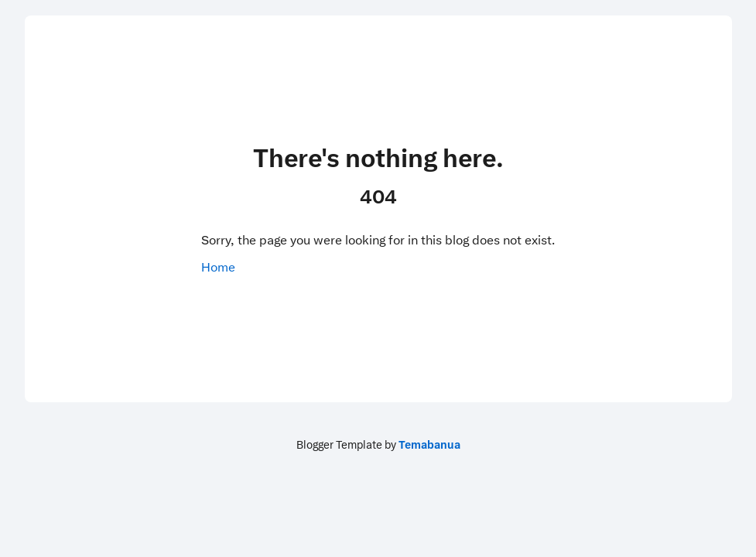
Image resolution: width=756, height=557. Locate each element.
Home (218, 267)
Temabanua (429, 445)
